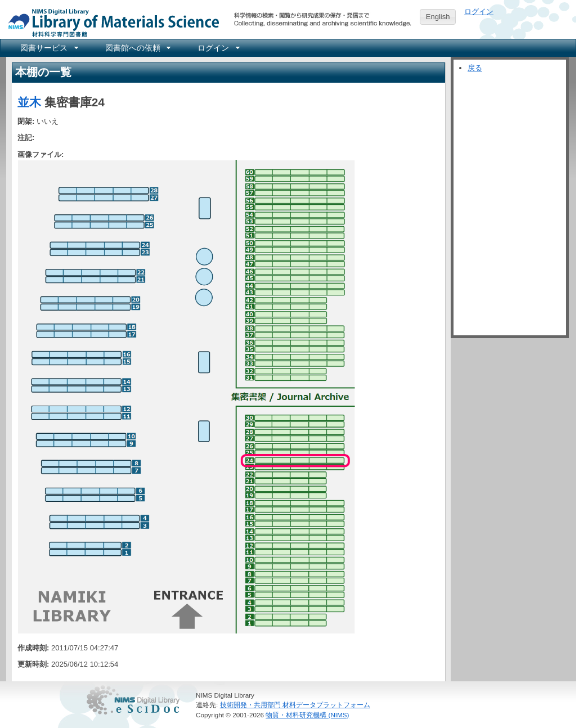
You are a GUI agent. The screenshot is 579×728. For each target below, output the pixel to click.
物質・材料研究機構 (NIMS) (307, 715)
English (438, 17)
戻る (475, 68)
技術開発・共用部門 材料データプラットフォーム (295, 705)
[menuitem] (48, 48)
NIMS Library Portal (110, 22)
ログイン (479, 12)
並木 (29, 102)
